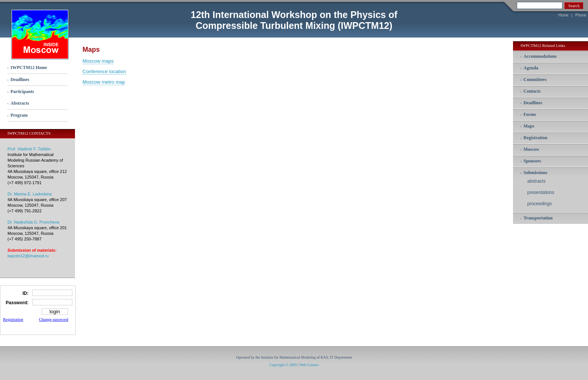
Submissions (535, 173)
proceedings (539, 204)
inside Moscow (40, 34)
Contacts (532, 91)
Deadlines (20, 80)
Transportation (538, 218)
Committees (535, 80)
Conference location (104, 71)
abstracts (536, 181)
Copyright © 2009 (283, 365)
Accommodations (540, 56)
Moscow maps (98, 61)
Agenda (531, 68)
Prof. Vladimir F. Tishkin (29, 149)
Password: (17, 303)
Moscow (531, 149)
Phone (581, 15)
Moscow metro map (104, 82)
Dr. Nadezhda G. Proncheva (33, 222)
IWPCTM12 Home (29, 68)
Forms (530, 114)
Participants (22, 92)
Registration (13, 319)
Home (563, 15)
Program (19, 115)
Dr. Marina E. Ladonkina (30, 194)
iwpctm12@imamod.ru (28, 256)
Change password (54, 319)
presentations (541, 192)
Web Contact (309, 365)
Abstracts (20, 103)
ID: (25, 293)
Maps (529, 126)
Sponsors (532, 161)
